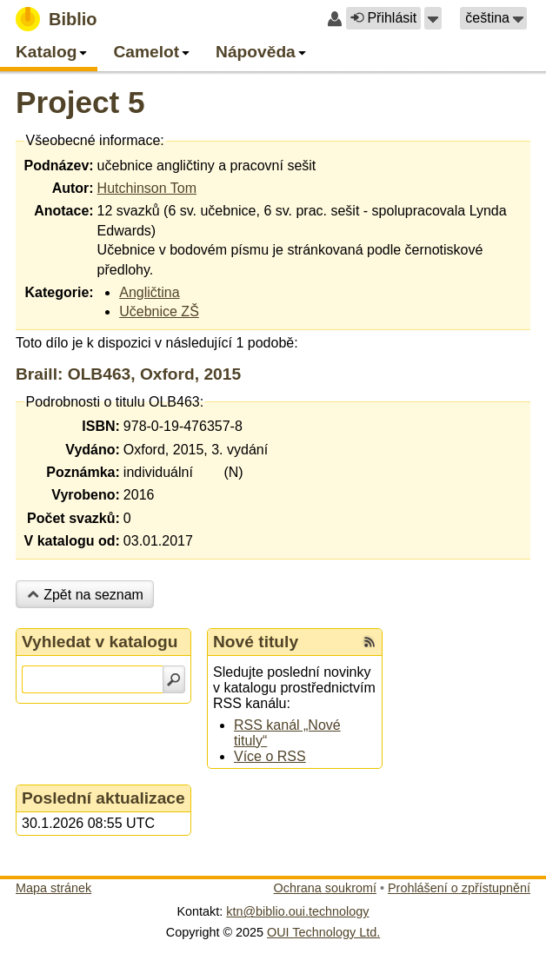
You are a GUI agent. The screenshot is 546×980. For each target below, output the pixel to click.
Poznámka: (83, 472)
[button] (433, 18)
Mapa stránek (53, 888)
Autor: (73, 188)
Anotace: (63, 211)
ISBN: (101, 426)
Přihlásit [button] (383, 18)
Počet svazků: (73, 518)
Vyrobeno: (86, 495)
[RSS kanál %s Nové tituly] (370, 642)
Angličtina (149, 292)
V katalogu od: (72, 541)
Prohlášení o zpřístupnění (459, 888)
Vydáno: (93, 450)
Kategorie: (59, 292)
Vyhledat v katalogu (100, 642)
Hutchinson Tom (147, 188)
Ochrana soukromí (325, 888)
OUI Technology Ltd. (323, 932)
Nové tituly (256, 642)
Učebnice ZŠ (159, 311)
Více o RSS (270, 756)
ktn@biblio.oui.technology (297, 911)
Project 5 (80, 102)
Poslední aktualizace (103, 798)
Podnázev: (59, 166)
